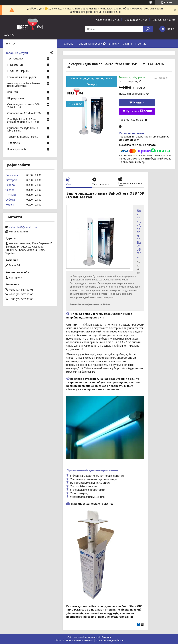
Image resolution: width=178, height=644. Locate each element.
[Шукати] (148, 29)
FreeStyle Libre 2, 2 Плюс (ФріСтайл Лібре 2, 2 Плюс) (24, 121)
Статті (127, 43)
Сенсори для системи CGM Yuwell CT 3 (24, 106)
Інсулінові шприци (18, 71)
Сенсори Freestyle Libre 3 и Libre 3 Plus (24, 129)
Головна (68, 43)
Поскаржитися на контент (80, 640)
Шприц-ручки (16, 98)
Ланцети (13, 92)
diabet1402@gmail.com (23, 227)
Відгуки (68, 60)
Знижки (114, 43)
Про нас (141, 43)
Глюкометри (15, 65)
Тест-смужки (15, 59)
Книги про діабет (18, 149)
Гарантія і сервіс (137, 52)
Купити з (139, 111)
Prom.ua (106, 637)
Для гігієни (14, 143)
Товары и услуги (17, 53)
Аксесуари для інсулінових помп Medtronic (24, 85)
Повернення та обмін (108, 52)
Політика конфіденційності (110, 640)
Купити (139, 102)
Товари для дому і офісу (23, 137)
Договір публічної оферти (94, 60)
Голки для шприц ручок (22, 77)
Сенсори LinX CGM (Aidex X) (24, 113)
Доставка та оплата (76, 52)
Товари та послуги (90, 43)
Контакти (158, 52)
